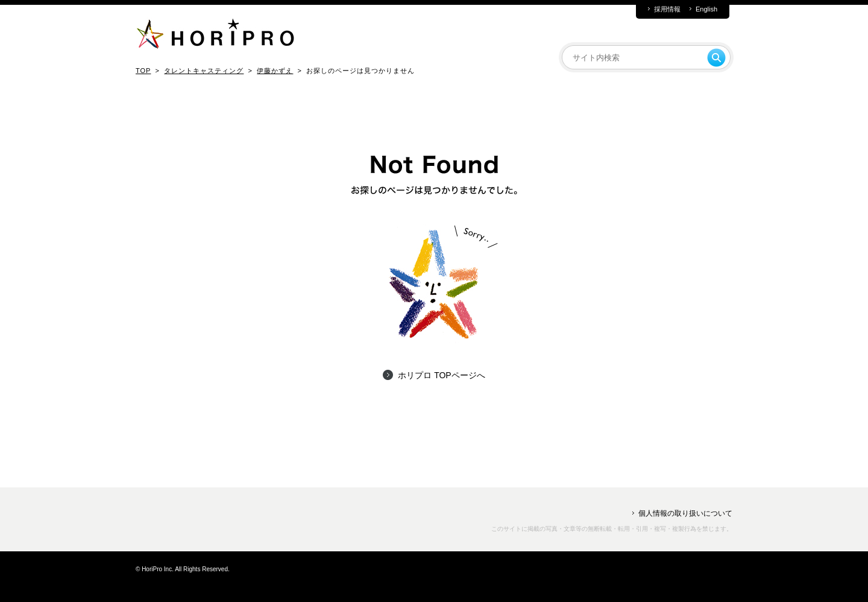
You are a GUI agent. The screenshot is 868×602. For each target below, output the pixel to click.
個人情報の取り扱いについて (685, 513)
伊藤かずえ (275, 71)
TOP (143, 71)
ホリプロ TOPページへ (441, 375)
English (706, 9)
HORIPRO (215, 36)
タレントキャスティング (204, 71)
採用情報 (667, 9)
